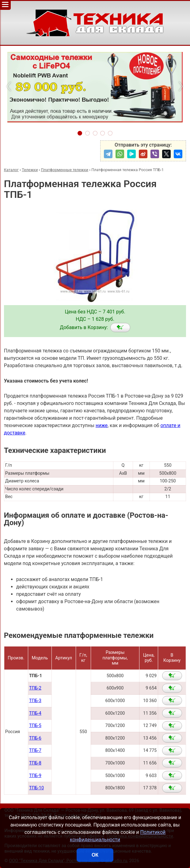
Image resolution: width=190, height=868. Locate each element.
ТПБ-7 (35, 750)
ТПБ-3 (35, 701)
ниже (102, 425)
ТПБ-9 (35, 776)
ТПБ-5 (35, 726)
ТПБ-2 (35, 688)
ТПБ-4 (35, 713)
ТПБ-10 (36, 788)
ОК (95, 855)
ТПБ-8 (35, 763)
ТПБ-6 (35, 738)
